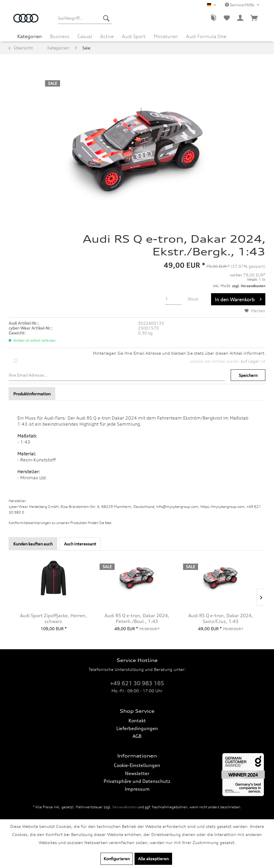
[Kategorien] (30, 36)
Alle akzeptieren (153, 859)
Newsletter (137, 773)
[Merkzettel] (227, 18)
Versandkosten (125, 807)
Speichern (248, 375)
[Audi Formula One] (206, 36)
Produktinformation (32, 394)
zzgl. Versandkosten (249, 286)
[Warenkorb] (254, 18)
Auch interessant (80, 544)
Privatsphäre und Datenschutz (137, 781)
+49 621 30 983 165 (137, 683)
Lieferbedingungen (137, 728)
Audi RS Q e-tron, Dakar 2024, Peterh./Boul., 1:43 (137, 618)
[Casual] (85, 36)
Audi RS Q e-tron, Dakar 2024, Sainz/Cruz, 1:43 (221, 618)
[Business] (60, 36)
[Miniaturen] (166, 36)
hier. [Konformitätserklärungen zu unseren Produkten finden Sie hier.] (109, 523)
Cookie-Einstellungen (137, 765)
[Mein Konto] (241, 18)
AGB (137, 736)
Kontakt (137, 721)
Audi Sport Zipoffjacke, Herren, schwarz (53, 618)
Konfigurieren (117, 859)
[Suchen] (106, 18)
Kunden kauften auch (33, 544)
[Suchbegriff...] (85, 18)
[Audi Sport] (134, 36)
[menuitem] (85, 18)
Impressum (137, 789)
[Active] (107, 36)
